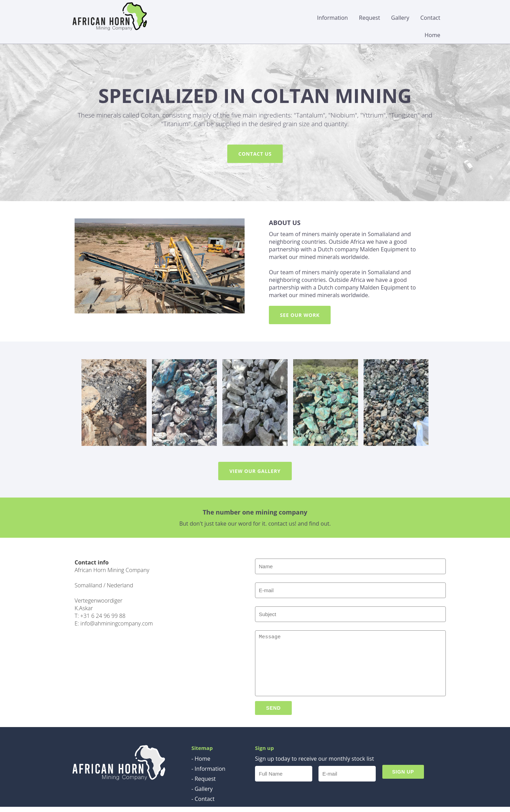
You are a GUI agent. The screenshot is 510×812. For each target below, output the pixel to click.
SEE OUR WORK (300, 315)
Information (333, 18)
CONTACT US (255, 154)
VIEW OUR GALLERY (255, 471)
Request (370, 18)
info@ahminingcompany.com (117, 623)
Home (432, 35)
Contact (430, 18)
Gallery (400, 18)
